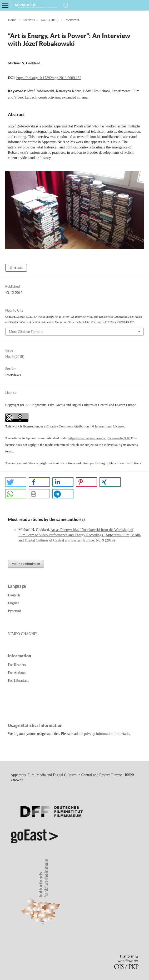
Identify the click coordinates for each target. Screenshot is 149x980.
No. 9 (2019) (50, 20)
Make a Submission (26, 564)
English (14, 603)
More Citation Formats (26, 332)
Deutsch (14, 595)
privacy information (99, 734)
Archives (29, 20)
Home (12, 20)
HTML (18, 268)
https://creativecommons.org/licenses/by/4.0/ (100, 438)
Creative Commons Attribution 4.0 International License (85, 426)
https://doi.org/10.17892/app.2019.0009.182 (49, 78)
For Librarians (18, 681)
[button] (16, 482)
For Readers (17, 665)
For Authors (17, 673)
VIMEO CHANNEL (23, 634)
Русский (14, 611)
